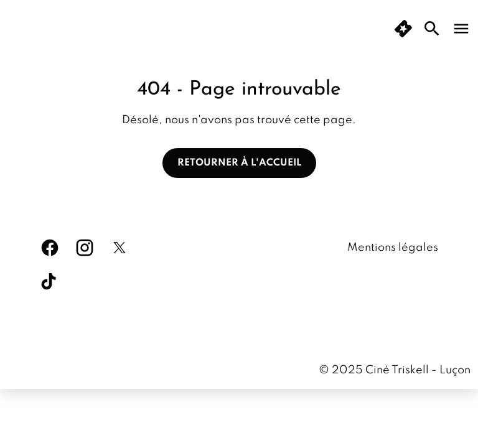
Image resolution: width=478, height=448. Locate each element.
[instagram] (85, 248)
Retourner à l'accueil (239, 163)
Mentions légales (393, 248)
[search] (432, 29)
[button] (403, 29)
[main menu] (461, 29)
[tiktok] (50, 282)
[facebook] (50, 248)
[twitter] (119, 248)
